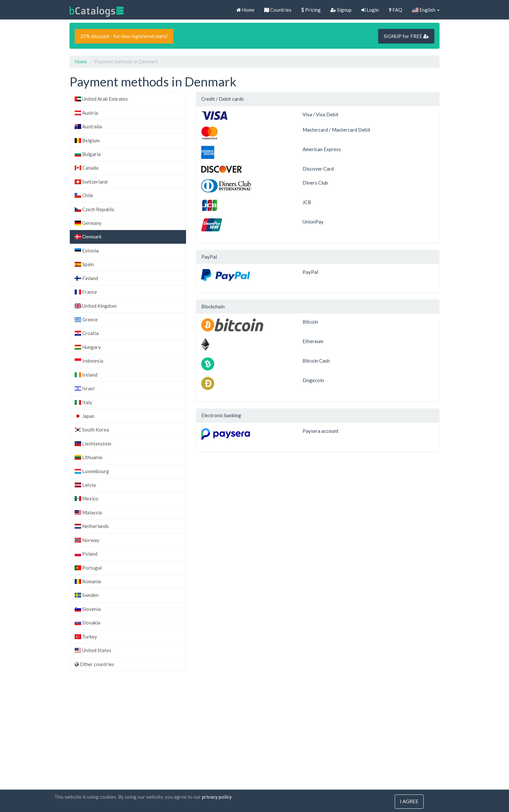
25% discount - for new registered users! (124, 36)
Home (245, 10)
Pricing (311, 10)
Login (370, 10)
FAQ (395, 10)
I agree (409, 802)
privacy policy (217, 797)
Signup (341, 10)
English (426, 10)
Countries (278, 10)
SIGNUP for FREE (406, 36)
